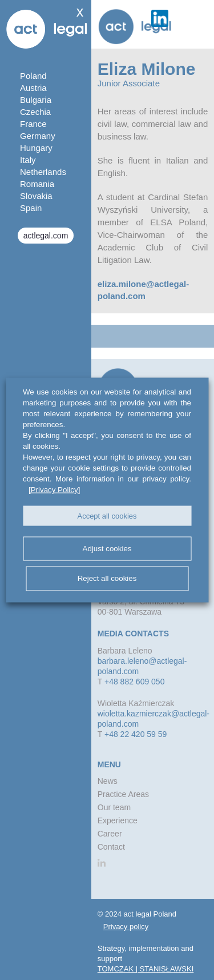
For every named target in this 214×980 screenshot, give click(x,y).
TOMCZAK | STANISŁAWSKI (146, 969)
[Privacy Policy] (54, 490)
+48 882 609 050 (135, 682)
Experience (118, 820)
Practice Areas (123, 794)
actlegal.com (46, 236)
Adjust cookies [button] (107, 548)
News (108, 781)
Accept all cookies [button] (107, 515)
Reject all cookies (107, 578)
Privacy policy (126, 927)
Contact (111, 847)
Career (110, 834)
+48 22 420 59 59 (136, 734)
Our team (114, 807)
